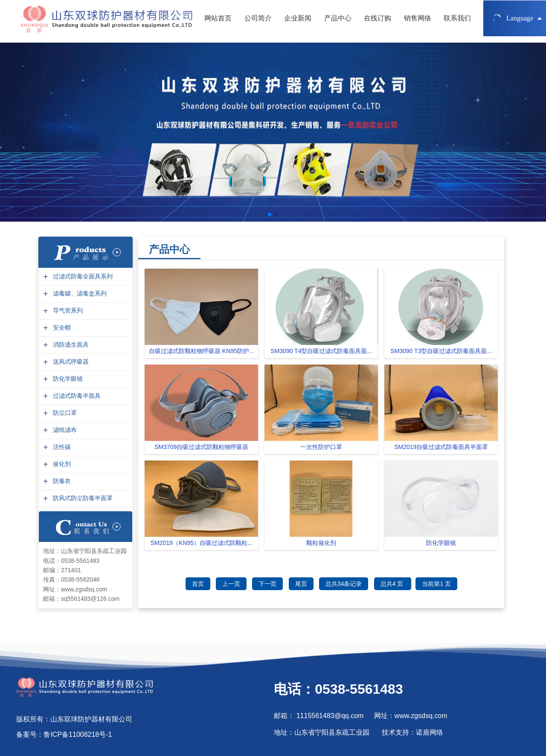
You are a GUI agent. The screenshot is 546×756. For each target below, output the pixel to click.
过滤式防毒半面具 (76, 396)
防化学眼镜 (67, 379)
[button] (270, 214)
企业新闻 (298, 21)
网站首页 (218, 21)
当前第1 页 (436, 584)
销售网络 (418, 21)
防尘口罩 (64, 413)
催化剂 (61, 464)
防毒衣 (61, 481)
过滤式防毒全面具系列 (82, 277)
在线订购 (378, 21)
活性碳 (61, 447)
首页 (198, 584)
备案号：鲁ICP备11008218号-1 (64, 734)
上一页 (231, 584)
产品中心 (338, 21)
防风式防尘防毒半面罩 (82, 498)
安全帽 (61, 328)
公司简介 (258, 21)
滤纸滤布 (64, 430)
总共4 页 (393, 584)
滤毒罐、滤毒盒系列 (79, 294)
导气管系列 (67, 311)
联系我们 (457, 21)
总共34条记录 (344, 584)
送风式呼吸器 (70, 362)
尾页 (301, 584)
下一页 (267, 584)
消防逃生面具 (70, 345)
